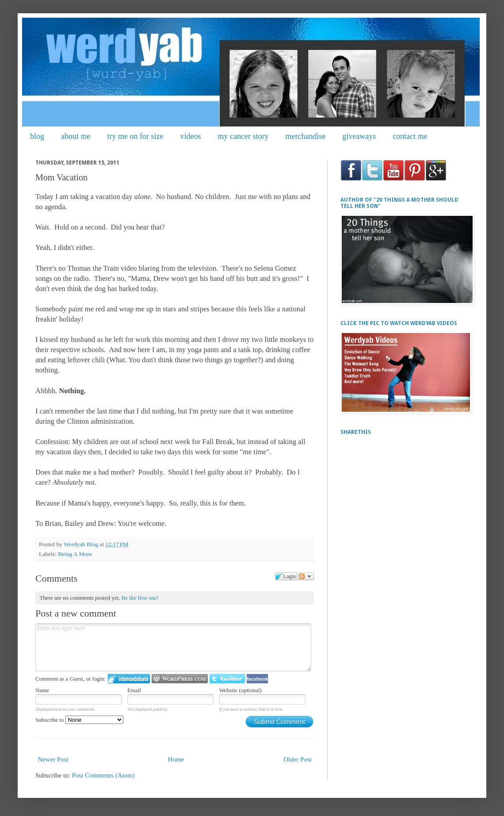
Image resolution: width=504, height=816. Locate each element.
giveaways (359, 136)
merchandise (305, 136)
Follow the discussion (306, 576)
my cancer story (243, 136)
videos (190, 136)
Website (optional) (241, 690)
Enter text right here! (173, 647)
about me (76, 136)
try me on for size (136, 136)
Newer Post (53, 759)
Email (134, 690)
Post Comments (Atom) (104, 775)
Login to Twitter (227, 679)
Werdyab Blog (82, 544)
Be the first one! (140, 598)
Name (42, 690)
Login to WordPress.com (180, 679)
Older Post (298, 759)
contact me (410, 136)
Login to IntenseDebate (129, 679)
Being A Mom (75, 554)
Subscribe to (79, 720)
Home (176, 759)
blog (37, 136)
